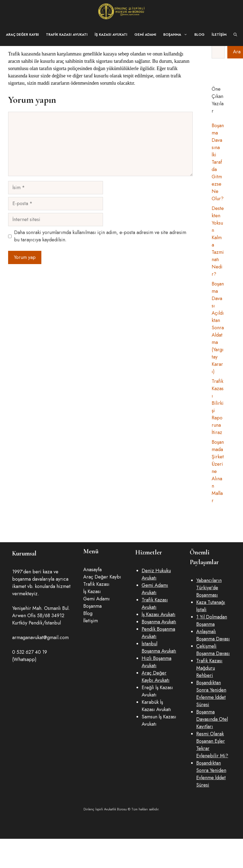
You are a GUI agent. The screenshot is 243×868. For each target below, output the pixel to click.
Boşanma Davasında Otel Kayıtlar (212, 719)
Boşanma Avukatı (159, 622)
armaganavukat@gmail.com (40, 637)
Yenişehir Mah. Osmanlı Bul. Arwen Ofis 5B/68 (41, 612)
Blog (199, 34)
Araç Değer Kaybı (22, 34)
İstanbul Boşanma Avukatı (159, 647)
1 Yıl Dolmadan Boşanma (212, 621)
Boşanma (177, 34)
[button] (235, 34)
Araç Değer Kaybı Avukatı (156, 677)
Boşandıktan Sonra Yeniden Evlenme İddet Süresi (211, 694)
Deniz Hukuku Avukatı (156, 574)
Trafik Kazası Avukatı (67, 34)
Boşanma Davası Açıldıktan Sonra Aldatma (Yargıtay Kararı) (218, 328)
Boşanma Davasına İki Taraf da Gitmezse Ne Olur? (218, 162)
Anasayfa (92, 570)
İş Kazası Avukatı (111, 34)
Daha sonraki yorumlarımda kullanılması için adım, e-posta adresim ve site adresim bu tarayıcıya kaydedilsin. (100, 236)
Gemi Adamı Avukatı (155, 589)
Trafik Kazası (96, 584)
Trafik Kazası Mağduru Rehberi (209, 668)
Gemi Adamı (145, 34)
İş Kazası (92, 591)
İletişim (219, 34)
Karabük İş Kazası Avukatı (156, 706)
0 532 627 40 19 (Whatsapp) (30, 656)
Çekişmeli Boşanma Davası (213, 650)
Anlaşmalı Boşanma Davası (213, 635)
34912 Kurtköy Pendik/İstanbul (38, 619)
